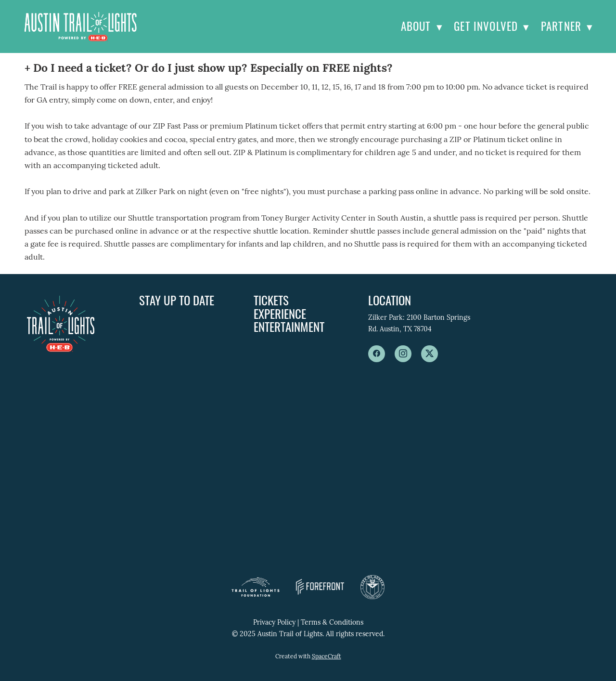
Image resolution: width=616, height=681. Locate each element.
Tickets (271, 300)
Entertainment (289, 326)
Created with (308, 657)
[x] (430, 354)
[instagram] (403, 354)
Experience (280, 313)
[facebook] (377, 354)
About (422, 26)
